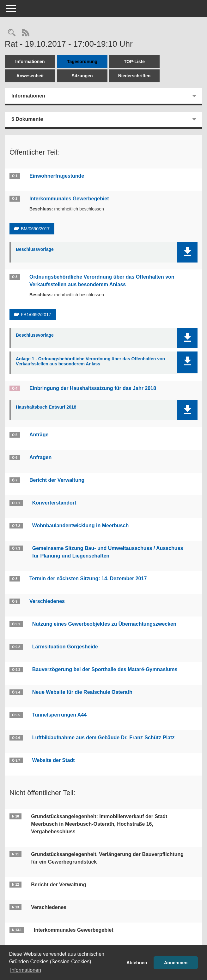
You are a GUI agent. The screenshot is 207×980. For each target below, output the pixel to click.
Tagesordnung (82, 62)
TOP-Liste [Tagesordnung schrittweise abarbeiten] (134, 62)
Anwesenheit (30, 76)
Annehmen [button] (176, 963)
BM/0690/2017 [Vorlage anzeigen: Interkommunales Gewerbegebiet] (35, 229)
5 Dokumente (27, 119)
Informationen (30, 62)
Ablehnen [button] (137, 963)
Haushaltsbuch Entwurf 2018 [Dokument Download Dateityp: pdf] (46, 407)
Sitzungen (82, 76)
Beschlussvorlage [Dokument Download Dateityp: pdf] (35, 249)
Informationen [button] (26, 970)
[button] (187, 252)
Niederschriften (134, 76)
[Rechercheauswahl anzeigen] (12, 33)
